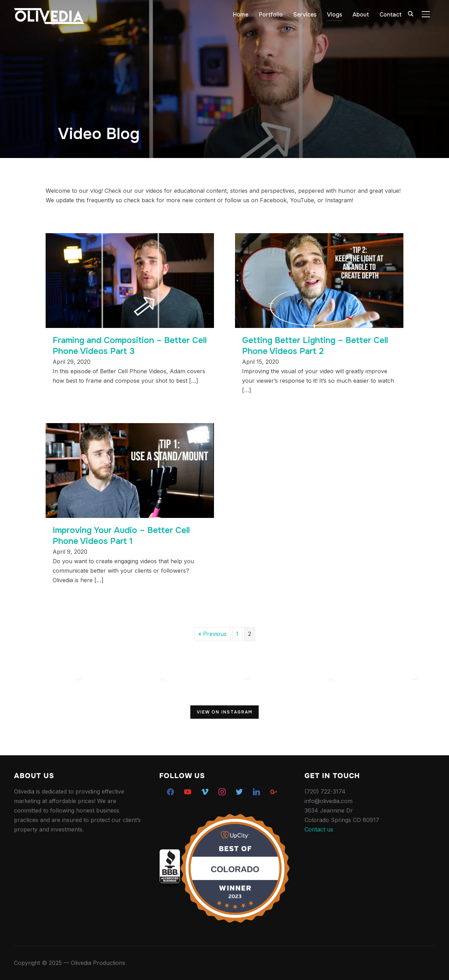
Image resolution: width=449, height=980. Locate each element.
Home (241, 15)
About (361, 15)
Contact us (319, 829)
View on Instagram (225, 712)
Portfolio (271, 15)
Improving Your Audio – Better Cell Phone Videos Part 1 (121, 536)
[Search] (410, 13)
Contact (391, 15)
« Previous (212, 634)
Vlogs (334, 15)
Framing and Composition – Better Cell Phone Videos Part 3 (130, 346)
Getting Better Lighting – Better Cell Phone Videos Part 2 (315, 346)
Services (305, 15)
